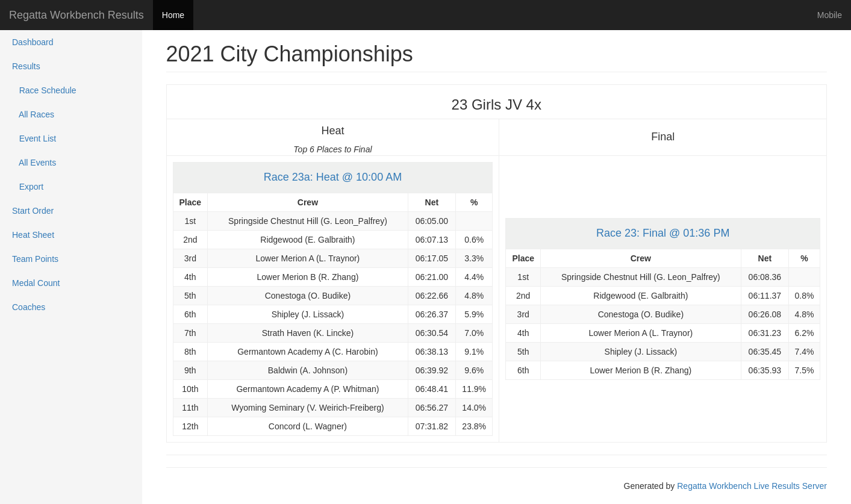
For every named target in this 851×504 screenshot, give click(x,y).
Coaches (29, 307)
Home (173, 15)
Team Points (35, 259)
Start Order (33, 211)
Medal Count (36, 283)
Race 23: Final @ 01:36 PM (663, 233)
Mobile (830, 15)
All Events (34, 163)
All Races (33, 114)
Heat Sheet (33, 235)
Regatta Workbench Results (76, 15)
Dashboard (33, 42)
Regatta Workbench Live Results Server (752, 486)
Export (28, 187)
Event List (34, 138)
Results (26, 66)
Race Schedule (44, 90)
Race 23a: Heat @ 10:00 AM (333, 177)
